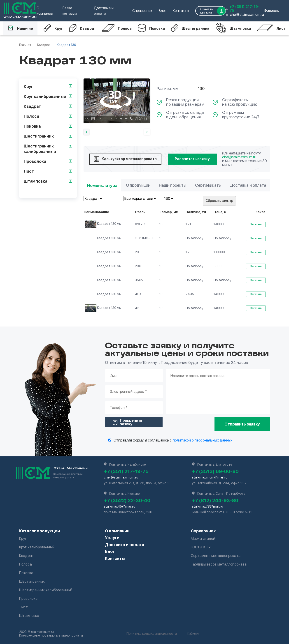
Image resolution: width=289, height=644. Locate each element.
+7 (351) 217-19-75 (244, 9)
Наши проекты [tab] (173, 185)
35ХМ (139, 280)
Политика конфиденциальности (152, 634)
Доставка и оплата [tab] (248, 185)
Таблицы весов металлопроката (219, 564)
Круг (53, 28)
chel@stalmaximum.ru (247, 15)
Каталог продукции (40, 531)
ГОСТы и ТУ (201, 547)
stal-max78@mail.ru (207, 506)
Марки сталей (203, 539)
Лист (271, 28)
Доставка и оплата (125, 545)
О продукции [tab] (138, 185)
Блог (163, 11)
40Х (138, 294)
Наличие (20, 28)
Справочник (142, 11)
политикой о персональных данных (203, 440)
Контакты (181, 11)
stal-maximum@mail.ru (210, 477)
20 (137, 252)
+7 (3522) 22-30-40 (127, 500)
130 (162, 224)
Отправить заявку (242, 424)
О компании (117, 531)
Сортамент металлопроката (216, 556)
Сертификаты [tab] (208, 185)
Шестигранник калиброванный (46, 590)
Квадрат (83, 28)
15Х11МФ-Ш (144, 238)
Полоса (117, 28)
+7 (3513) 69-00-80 (215, 471)
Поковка (151, 28)
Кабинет (193, 634)
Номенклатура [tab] (102, 185)
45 (137, 308)
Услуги (112, 538)
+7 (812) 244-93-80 (215, 500)
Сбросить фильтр (219, 201)
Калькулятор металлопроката (125, 159)
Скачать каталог (213, 11)
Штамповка (233, 28)
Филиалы (272, 11)
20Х (138, 266)
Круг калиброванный (37, 547)
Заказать (256, 224)
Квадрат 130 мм (103, 224)
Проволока (28, 599)
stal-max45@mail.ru (120, 506)
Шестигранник (190, 28)
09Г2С (140, 224)
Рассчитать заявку (192, 159)
